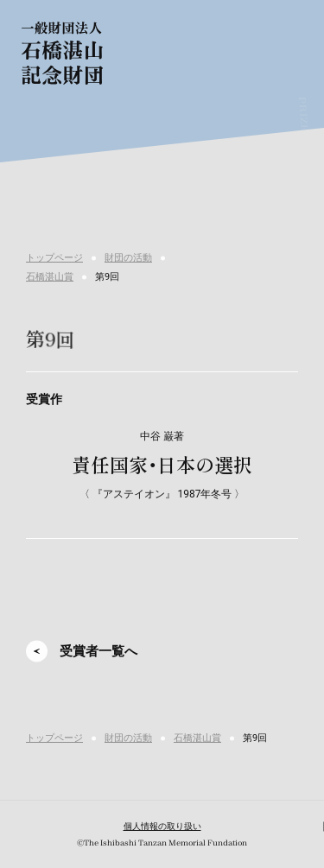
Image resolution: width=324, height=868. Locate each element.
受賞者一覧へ (98, 651)
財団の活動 (128, 258)
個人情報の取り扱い (162, 826)
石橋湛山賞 (50, 277)
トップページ (54, 258)
